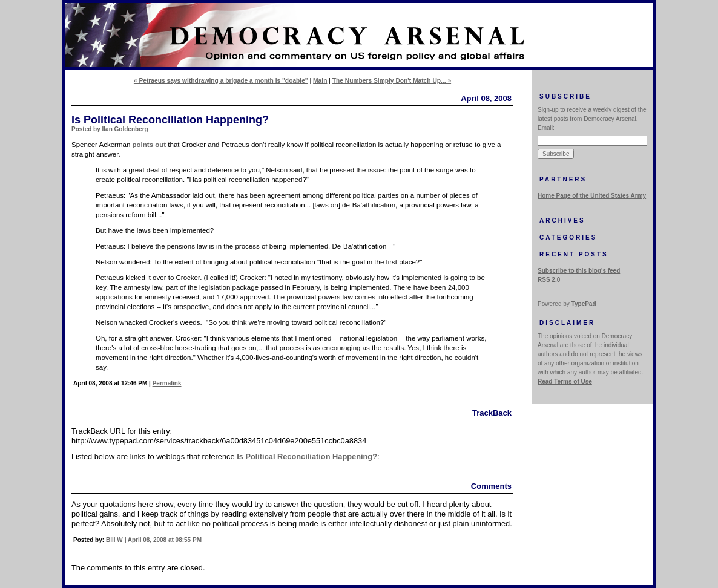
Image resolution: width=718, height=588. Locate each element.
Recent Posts (574, 254)
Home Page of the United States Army (592, 196)
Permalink (167, 383)
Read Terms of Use (565, 381)
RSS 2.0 (549, 280)
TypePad (584, 304)
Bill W (114, 540)
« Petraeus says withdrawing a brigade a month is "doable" (221, 81)
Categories (568, 237)
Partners (563, 179)
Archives (562, 220)
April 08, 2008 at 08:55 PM (165, 540)
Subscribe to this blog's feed (579, 271)
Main (320, 81)
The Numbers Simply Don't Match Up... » (392, 81)
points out (150, 145)
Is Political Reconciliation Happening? (307, 456)
